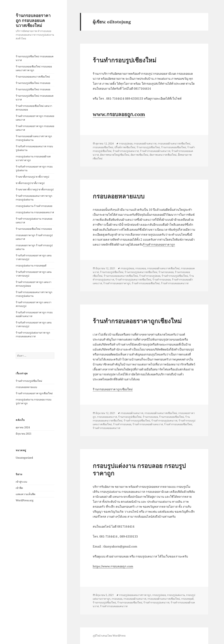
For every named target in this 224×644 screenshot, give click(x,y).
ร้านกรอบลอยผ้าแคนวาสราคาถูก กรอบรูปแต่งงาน (34, 138)
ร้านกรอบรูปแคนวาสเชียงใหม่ (141, 272)
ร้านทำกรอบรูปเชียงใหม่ (29, 381)
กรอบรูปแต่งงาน (176, 595)
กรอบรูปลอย (126, 143)
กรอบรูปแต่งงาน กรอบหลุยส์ (31, 266)
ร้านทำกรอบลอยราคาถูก (159, 244)
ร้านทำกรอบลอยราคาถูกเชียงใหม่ (34, 393)
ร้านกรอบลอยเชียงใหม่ (174, 147)
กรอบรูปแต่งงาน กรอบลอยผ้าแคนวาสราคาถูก (33, 158)
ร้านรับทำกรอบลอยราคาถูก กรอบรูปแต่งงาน (34, 168)
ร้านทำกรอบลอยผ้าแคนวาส (155, 151)
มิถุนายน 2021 (24, 434)
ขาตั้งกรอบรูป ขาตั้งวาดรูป (30, 183)
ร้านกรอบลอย (166, 272)
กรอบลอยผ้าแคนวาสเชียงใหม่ (174, 143)
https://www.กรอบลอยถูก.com (113, 566)
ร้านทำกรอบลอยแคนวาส (175, 283)
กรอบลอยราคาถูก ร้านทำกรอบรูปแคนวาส (34, 237)
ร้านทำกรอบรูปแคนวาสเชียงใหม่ (133, 280)
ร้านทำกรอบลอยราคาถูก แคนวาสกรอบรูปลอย (34, 284)
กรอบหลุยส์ (187, 599)
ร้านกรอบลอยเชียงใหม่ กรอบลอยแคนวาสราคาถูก (34, 68)
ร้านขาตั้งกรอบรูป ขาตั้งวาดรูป (32, 177)
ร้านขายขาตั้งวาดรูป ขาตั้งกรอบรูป (35, 189)
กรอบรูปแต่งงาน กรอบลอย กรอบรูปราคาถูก (139, 469)
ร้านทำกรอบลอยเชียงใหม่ (146, 283)
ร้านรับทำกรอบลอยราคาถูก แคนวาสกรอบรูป (34, 257)
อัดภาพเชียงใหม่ (139, 155)
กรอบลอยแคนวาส (107, 417)
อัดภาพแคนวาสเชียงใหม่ (163, 155)
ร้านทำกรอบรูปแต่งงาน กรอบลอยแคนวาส (34, 221)
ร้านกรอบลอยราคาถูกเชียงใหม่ (113, 389)
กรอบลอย (141, 268)
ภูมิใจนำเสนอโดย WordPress (109, 636)
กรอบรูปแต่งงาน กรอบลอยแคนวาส (35, 212)
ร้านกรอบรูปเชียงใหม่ (148, 147)
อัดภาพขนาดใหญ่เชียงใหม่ (115, 155)
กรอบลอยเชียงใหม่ (103, 147)
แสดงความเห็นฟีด (26, 494)
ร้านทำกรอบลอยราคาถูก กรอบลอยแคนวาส (35, 118)
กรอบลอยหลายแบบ (26, 387)
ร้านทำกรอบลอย (162, 280)
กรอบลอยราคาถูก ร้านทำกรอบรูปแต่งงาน (34, 247)
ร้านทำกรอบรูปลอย (150, 276)
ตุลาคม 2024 (23, 427)
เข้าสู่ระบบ (21, 482)
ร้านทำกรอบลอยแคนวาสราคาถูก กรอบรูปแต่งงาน (34, 198)
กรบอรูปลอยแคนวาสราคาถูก (135, 595)
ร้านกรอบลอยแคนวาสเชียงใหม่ (33, 77)
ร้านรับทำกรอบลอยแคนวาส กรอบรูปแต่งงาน (34, 148)
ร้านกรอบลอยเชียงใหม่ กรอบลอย (34, 229)
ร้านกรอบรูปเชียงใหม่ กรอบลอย (33, 83)
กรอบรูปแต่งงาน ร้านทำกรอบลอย (34, 206)
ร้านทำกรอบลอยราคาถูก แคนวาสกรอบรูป (34, 304)
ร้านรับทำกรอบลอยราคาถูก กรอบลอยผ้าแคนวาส (34, 314)
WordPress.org (25, 500)
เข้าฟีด (19, 488)
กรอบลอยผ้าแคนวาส (145, 143)
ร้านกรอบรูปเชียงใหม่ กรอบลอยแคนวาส (35, 58)
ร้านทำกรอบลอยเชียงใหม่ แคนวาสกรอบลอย (34, 108)
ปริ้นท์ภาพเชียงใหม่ (125, 147)
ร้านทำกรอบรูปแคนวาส (126, 151)
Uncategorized (24, 458)
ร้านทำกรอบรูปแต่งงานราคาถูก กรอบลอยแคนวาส (33, 334)
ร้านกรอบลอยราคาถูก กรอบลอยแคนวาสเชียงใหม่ (33, 20)
